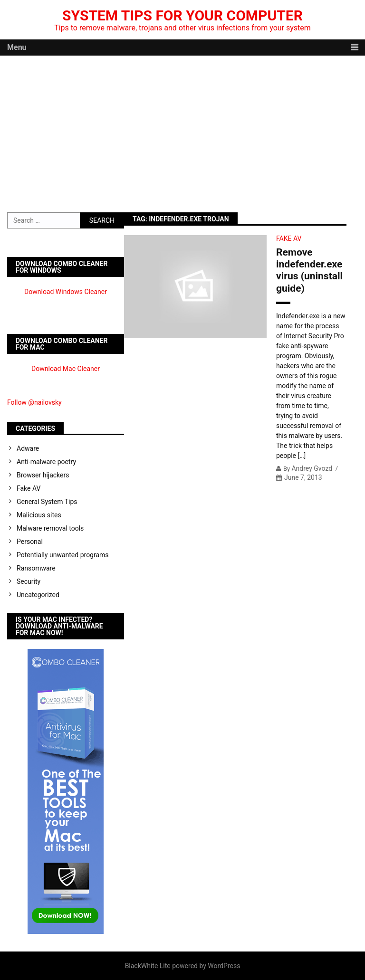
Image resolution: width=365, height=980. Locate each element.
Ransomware (36, 568)
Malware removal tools (50, 528)
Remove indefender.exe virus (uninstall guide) (309, 270)
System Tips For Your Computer (182, 15)
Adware (28, 448)
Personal (30, 542)
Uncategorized (38, 595)
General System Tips (47, 502)
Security (29, 581)
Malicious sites (39, 515)
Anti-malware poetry (46, 462)
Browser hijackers (43, 475)
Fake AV (289, 238)
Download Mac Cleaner (66, 369)
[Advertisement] (182, 127)
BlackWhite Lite (148, 966)
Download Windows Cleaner (66, 292)
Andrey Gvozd (312, 468)
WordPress (224, 966)
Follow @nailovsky (34, 402)
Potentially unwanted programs (63, 555)
